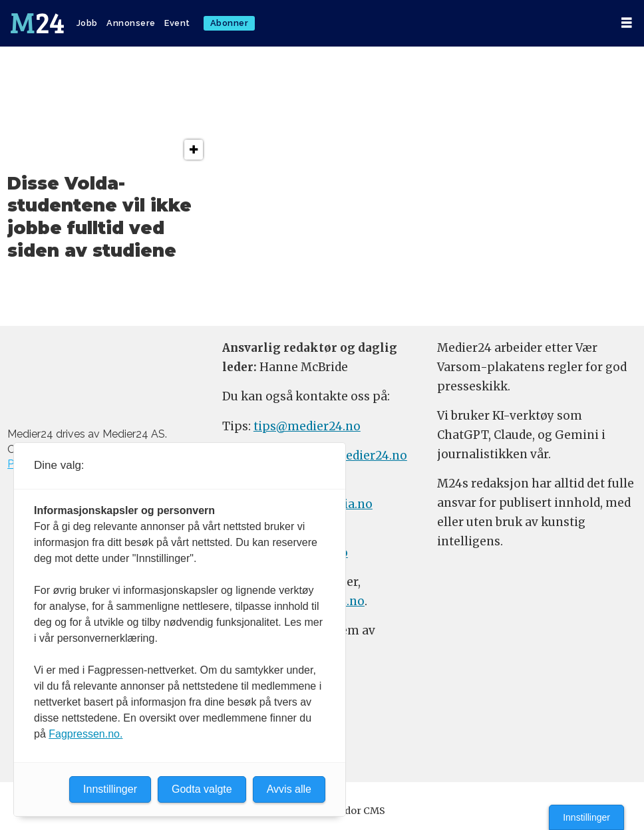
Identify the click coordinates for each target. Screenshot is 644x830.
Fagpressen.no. (85, 734)
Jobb (87, 23)
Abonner (230, 23)
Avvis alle (289, 789)
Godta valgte (202, 789)
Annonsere (131, 23)
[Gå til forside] (37, 23)
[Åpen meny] (627, 23)
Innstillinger (586, 817)
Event (177, 23)
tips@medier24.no (307, 426)
